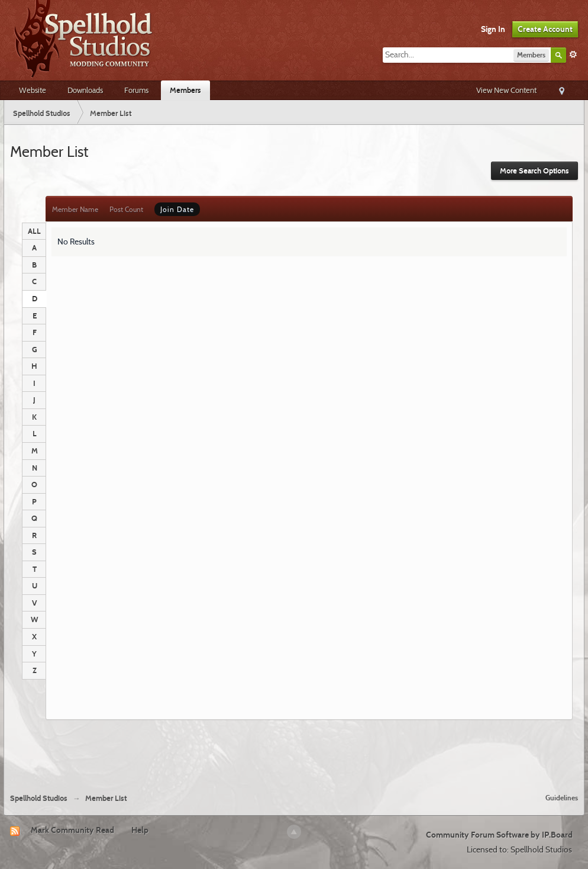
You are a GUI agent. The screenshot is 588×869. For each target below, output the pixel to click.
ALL (34, 231)
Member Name (75, 209)
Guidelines (562, 798)
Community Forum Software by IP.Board (499, 835)
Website (33, 90)
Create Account (545, 29)
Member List (106, 798)
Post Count (126, 209)
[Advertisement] (294, 752)
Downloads (85, 90)
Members (185, 90)
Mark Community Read (72, 830)
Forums (136, 90)
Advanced (573, 54)
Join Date (177, 209)
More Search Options (534, 171)
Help (140, 830)
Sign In (493, 29)
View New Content (506, 90)
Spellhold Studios (39, 798)
